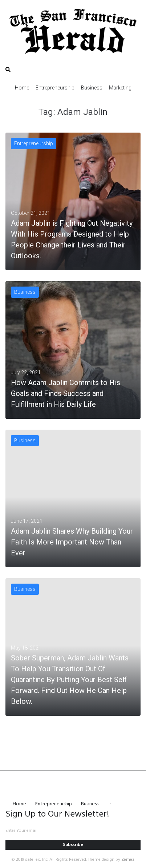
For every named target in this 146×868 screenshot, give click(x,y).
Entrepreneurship (34, 143)
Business (25, 292)
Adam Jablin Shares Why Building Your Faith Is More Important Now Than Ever (72, 542)
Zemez (128, 860)
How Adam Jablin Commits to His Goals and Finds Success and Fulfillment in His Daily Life (66, 393)
